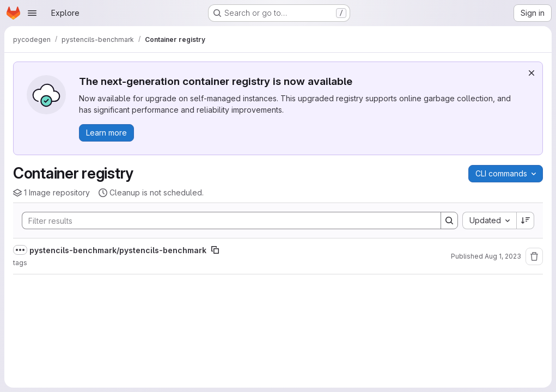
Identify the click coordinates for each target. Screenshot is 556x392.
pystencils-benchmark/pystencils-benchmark (118, 250)
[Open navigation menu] (32, 13)
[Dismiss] (531, 73)
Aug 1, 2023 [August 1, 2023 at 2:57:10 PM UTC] (503, 256)
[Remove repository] (534, 256)
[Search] (226, 220)
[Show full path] (20, 250)
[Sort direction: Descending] (526, 220)
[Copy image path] (215, 250)
